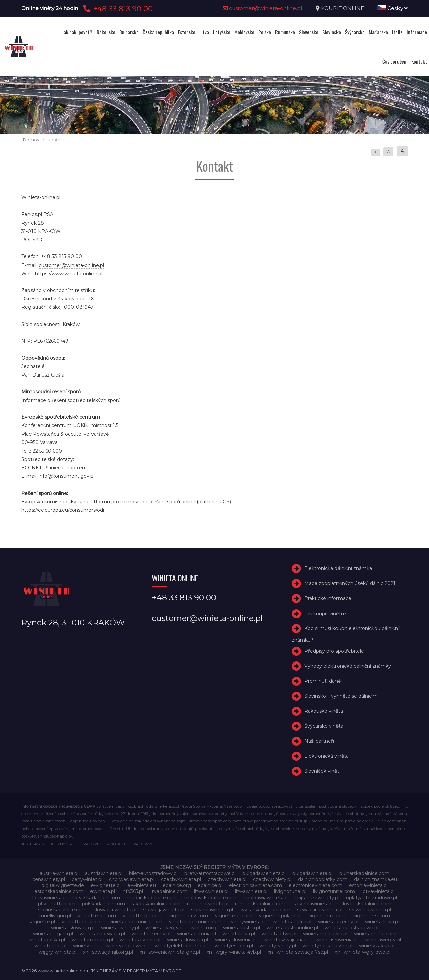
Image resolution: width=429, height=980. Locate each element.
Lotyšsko (222, 32)
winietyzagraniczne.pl (327, 946)
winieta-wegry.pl (120, 928)
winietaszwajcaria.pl (286, 940)
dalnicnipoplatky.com (323, 879)
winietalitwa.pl (239, 934)
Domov (31, 140)
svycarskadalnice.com (265, 910)
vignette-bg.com (143, 916)
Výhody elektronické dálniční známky (348, 666)
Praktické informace (328, 598)
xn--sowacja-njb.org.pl (108, 952)
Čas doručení (395, 61)
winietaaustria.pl (241, 928)
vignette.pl (42, 922)
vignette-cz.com (189, 916)
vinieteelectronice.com (196, 922)
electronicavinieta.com (255, 885)
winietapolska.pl (47, 940)
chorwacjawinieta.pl (132, 879)
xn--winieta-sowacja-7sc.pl (298, 952)
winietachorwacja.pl (102, 934)
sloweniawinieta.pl (212, 910)
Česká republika (158, 32)
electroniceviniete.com (315, 885)
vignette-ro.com (327, 916)
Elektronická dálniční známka (338, 568)
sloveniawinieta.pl (314, 904)
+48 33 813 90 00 (117, 9)
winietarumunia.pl (92, 940)
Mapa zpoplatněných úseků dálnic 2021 (350, 583)
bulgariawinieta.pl (312, 873)
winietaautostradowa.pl (352, 928)
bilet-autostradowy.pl (153, 873)
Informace (417, 32)
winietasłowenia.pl (336, 940)
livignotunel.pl (290, 891)
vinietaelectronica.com (136, 922)
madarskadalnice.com (152, 898)
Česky (392, 8)
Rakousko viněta (324, 711)
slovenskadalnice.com (366, 904)
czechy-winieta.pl (181, 879)
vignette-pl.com (234, 916)
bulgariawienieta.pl (264, 873)
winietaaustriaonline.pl (292, 928)
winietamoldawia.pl (325, 934)
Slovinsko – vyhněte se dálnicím (341, 696)
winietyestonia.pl (234, 946)
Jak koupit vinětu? (325, 614)
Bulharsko (129, 32)
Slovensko (309, 32)
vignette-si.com (372, 916)
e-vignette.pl (106, 885)
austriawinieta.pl (104, 873)
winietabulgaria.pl (53, 934)
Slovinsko (332, 32)
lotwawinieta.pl (49, 898)
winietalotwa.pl (279, 934)
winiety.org (86, 946)
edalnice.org (177, 885)
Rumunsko (285, 32)
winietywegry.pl (278, 946)
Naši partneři (319, 741)
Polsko (265, 32)
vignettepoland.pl (82, 922)
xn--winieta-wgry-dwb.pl (363, 952)
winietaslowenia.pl (236, 940)
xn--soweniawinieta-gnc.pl (170, 952)
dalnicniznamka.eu (376, 879)
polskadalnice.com (104, 904)
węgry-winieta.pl (57, 952)
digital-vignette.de (63, 885)
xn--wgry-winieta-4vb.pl (234, 952)
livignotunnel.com (334, 891)
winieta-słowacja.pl (73, 928)
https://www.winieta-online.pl (69, 274)
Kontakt (419, 61)
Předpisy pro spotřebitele (334, 651)
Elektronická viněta (326, 756)
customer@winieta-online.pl (262, 8)
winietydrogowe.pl (127, 946)
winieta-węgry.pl (165, 928)
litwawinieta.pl (251, 891)
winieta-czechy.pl (338, 922)
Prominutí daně (322, 681)
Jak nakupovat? (77, 32)
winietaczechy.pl (151, 934)
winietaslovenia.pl (140, 940)
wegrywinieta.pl (248, 922)
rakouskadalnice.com (156, 904)
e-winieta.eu (142, 885)
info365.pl (132, 891)
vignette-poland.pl (280, 916)
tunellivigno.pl (55, 916)
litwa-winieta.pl (211, 891)
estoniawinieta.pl (368, 885)
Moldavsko (244, 32)
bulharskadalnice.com (364, 873)
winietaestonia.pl (196, 934)
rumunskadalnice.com (261, 904)
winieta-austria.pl (292, 922)
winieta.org (203, 928)
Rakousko (106, 32)
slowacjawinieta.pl (164, 910)
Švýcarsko (355, 32)
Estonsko (187, 32)
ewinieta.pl (103, 891)
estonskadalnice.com (59, 891)
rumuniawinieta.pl (208, 904)
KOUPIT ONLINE (343, 8)
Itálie (397, 32)
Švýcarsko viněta (324, 726)
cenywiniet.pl (87, 879)
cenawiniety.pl (49, 879)
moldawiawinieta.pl (266, 898)
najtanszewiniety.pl (317, 898)
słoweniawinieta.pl (370, 910)
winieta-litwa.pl (382, 922)
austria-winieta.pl (59, 873)
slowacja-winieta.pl (115, 910)
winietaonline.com (375, 934)
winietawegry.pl (383, 940)
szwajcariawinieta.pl (320, 910)
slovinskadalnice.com (62, 910)
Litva (204, 32)
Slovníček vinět (322, 771)
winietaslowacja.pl (188, 940)
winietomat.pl (50, 946)
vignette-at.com (97, 916)
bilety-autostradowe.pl (210, 873)
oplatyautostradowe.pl (372, 898)
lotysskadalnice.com (97, 898)
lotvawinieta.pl (378, 891)
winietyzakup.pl (377, 946)
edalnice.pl (210, 885)
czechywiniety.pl (272, 879)
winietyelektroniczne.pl (181, 946)
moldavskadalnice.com (211, 898)
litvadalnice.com (169, 891)
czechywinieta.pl (227, 879)
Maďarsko (378, 32)
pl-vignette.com (57, 904)
